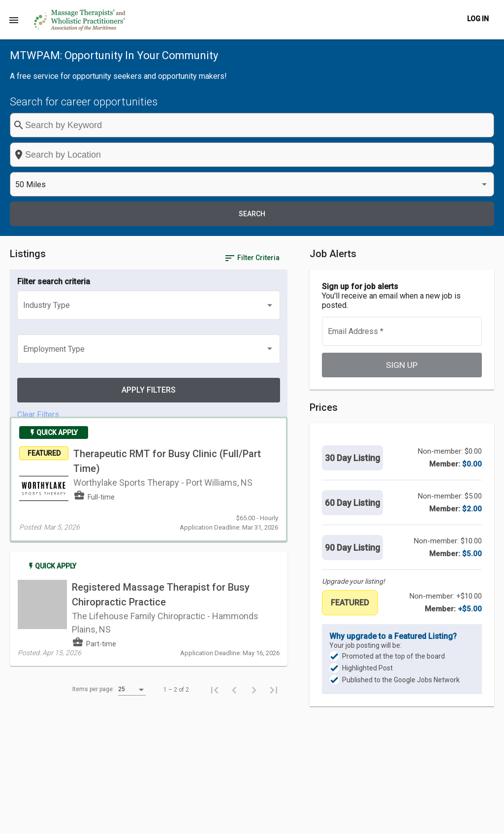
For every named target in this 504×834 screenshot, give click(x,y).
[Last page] (301, 521)
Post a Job (300, 821)
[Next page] (282, 521)
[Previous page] (262, 521)
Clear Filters (38, 249)
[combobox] (283, 125)
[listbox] (400, 125)
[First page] (242, 521)
